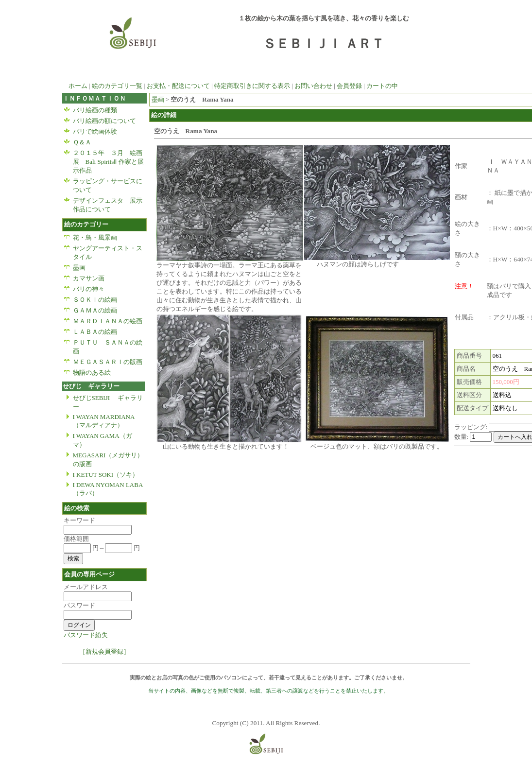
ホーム (75, 86)
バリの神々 (89, 289)
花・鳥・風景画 (98, 237)
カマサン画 (92, 278)
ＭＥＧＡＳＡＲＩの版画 (108, 362)
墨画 (79, 268)
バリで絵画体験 (95, 131)
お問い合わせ (313, 86)
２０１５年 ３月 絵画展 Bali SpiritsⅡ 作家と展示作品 (108, 162)
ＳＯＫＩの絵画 (95, 300)
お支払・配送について (178, 86)
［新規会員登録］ (104, 652)
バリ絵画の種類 (95, 110)
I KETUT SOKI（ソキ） (106, 475)
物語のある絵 (92, 373)
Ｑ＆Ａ (82, 142)
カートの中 (382, 86)
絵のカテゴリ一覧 (117, 86)
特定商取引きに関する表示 (252, 86)
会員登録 (349, 86)
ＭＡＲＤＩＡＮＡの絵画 (108, 321)
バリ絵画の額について (104, 121)
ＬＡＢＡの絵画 (95, 332)
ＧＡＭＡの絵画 (95, 310)
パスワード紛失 (86, 635)
